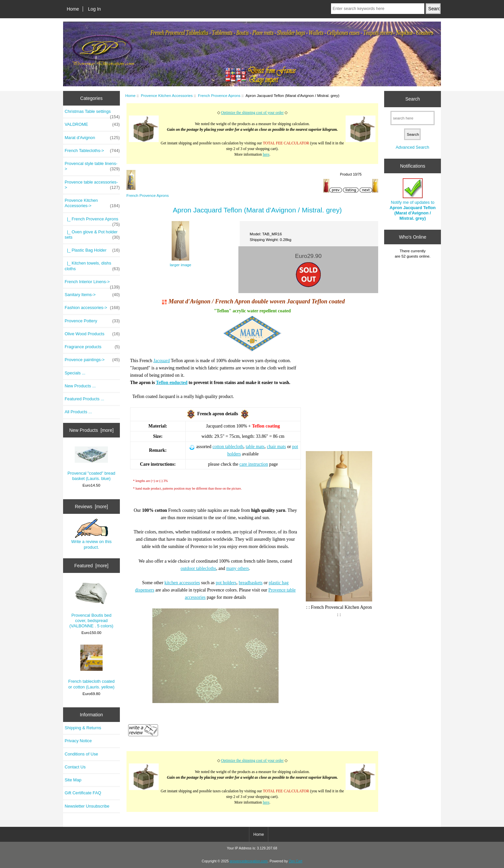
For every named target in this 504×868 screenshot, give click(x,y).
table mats (255, 447)
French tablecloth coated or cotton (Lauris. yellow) (91, 667)
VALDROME (92, 124)
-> (92, 203)
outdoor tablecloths (198, 568)
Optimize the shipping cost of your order (252, 113)
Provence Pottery (92, 321)
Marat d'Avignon (92, 138)
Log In (94, 9)
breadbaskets (251, 583)
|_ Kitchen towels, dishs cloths (92, 266)
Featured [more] (91, 566)
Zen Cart (296, 861)
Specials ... (75, 373)
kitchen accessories (182, 583)
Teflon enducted (172, 383)
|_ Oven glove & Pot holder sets (92, 235)
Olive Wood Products (92, 334)
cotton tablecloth (228, 447)
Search (413, 99)
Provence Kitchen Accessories (167, 95)
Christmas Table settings (92, 113)
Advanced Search (413, 147)
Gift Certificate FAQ (83, 793)
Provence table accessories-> (92, 185)
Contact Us (75, 767)
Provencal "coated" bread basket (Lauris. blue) (91, 464)
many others (237, 568)
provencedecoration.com (249, 861)
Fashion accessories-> (92, 308)
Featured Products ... (84, 399)
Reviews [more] (91, 507)
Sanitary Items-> (92, 295)
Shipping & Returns (83, 728)
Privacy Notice (78, 741)
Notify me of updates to (413, 199)
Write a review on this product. (91, 534)
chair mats (277, 447)
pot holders (226, 583)
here (266, 155)
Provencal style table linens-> (92, 166)
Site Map (73, 780)
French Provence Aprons (219, 95)
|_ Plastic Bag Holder (92, 250)
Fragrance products (92, 347)
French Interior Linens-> (92, 283)
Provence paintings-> (92, 360)
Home (73, 9)
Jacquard (162, 361)
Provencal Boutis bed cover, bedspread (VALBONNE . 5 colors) (91, 605)
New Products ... (80, 386)
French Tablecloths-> (92, 151)
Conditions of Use (82, 754)
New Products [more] (91, 430)
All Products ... (78, 412)
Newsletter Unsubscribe (87, 806)
